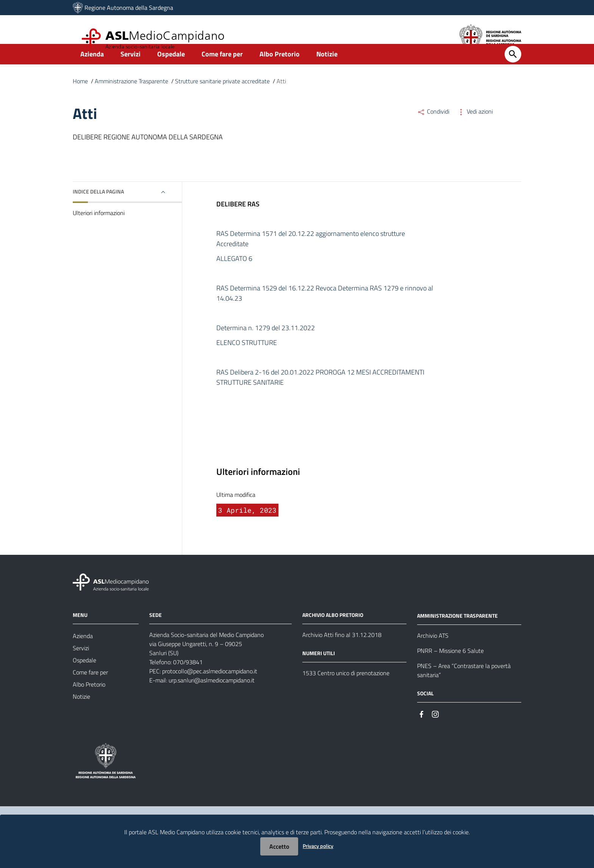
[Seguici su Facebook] (422, 730)
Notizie (327, 71)
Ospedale (171, 71)
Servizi (131, 71)
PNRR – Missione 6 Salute (450, 667)
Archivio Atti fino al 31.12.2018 (342, 651)
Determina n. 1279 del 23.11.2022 (266, 344)
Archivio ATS (433, 652)
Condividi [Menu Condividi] (433, 128)
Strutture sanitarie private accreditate (222, 98)
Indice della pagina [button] (98, 208)
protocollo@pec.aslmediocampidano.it (210, 688)
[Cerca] (513, 71)
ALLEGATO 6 (234, 275)
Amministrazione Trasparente (131, 98)
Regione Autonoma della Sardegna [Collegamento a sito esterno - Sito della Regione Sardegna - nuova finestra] (129, 8)
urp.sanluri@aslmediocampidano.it (212, 697)
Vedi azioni (475, 128)
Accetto (279, 846)
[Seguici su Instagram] (435, 730)
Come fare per (222, 71)
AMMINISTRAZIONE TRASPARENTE (457, 632)
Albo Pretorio (280, 71)
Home (80, 98)
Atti (281, 98)
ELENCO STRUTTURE (247, 359)
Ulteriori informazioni (99, 229)
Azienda (92, 71)
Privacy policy (318, 846)
